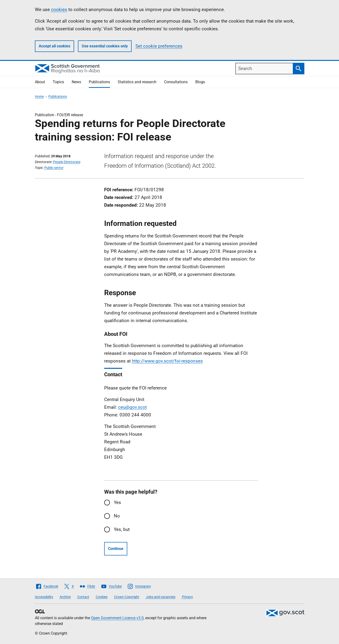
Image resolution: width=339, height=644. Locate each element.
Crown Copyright (127, 597)
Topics (58, 82)
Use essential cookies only (105, 46)
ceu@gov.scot (132, 407)
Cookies (102, 597)
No (117, 516)
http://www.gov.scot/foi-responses (167, 361)
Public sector (54, 168)
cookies (59, 10)
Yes (117, 502)
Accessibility (44, 597)
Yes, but (122, 529)
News (76, 82)
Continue (116, 549)
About (40, 82)
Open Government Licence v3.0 (117, 618)
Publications (99, 82)
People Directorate (67, 162)
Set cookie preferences (159, 46)
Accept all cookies (54, 46)
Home (39, 96)
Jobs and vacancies (161, 597)
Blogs (200, 82)
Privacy (187, 597)
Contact (83, 597)
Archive (65, 597)
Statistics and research (137, 82)
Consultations (176, 82)
